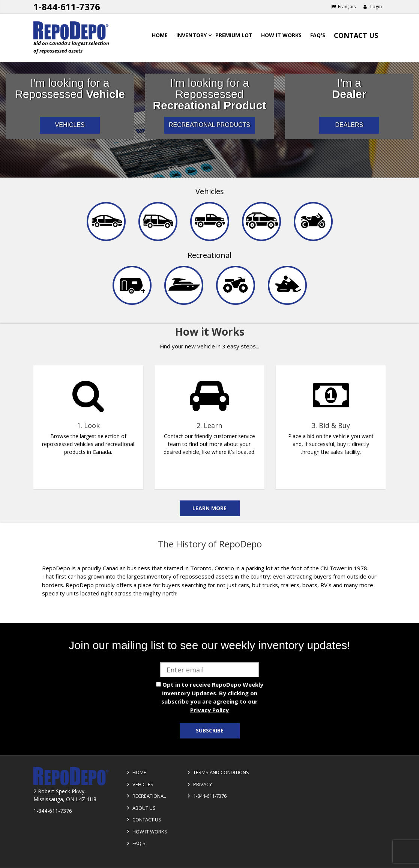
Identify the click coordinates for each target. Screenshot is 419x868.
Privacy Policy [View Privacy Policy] (209, 710)
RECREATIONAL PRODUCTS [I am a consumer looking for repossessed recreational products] (209, 125)
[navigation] (209, 251)
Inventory (191, 35)
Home (160, 35)
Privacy (199, 784)
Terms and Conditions (217, 772)
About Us (140, 808)
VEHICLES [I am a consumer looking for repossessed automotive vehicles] (70, 125)
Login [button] (373, 7)
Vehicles (210, 191)
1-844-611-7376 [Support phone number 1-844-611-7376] (67, 7)
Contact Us (356, 35)
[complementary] (209, 423)
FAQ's (318, 35)
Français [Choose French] (343, 7)
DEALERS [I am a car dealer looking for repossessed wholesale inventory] (349, 125)
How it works (281, 35)
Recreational (209, 255)
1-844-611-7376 (206, 796)
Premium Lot (234, 35)
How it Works (146, 832)
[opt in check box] (158, 684)
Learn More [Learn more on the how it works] (209, 508)
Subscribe (210, 730)
